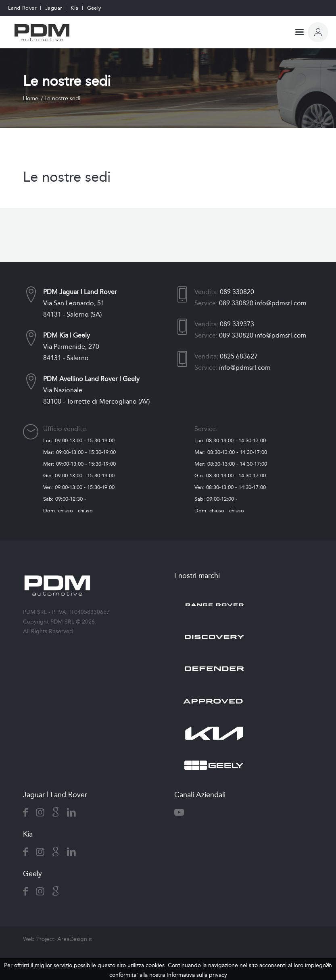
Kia (74, 8)
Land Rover (22, 8)
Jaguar (54, 8)
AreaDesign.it (75, 939)
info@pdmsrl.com (281, 303)
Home (31, 98)
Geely (94, 8)
